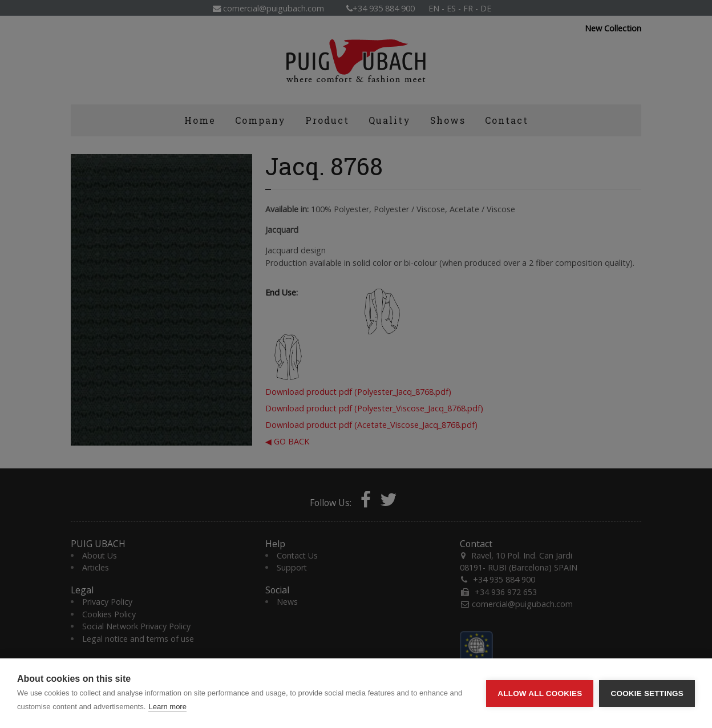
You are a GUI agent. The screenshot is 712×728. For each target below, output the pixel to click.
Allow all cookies (540, 693)
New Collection (613, 29)
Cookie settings (647, 693)
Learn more (167, 707)
